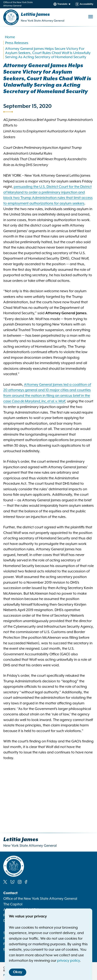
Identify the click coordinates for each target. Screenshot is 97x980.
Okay (18, 972)
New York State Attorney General (43, 21)
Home (10, 37)
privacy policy (68, 960)
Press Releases (17, 43)
